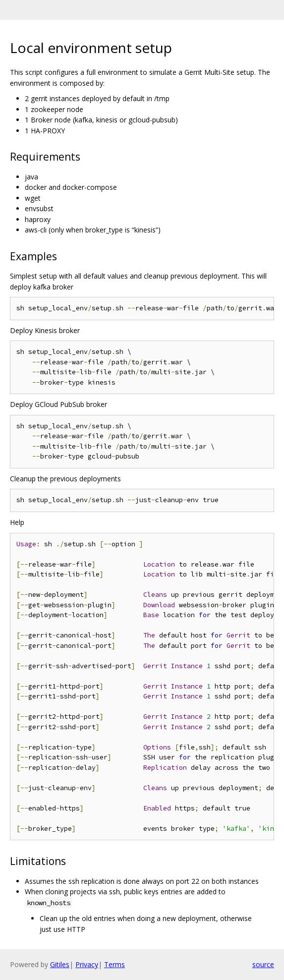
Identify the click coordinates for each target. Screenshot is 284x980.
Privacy (87, 964)
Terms (114, 964)
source (263, 964)
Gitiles (60, 964)
